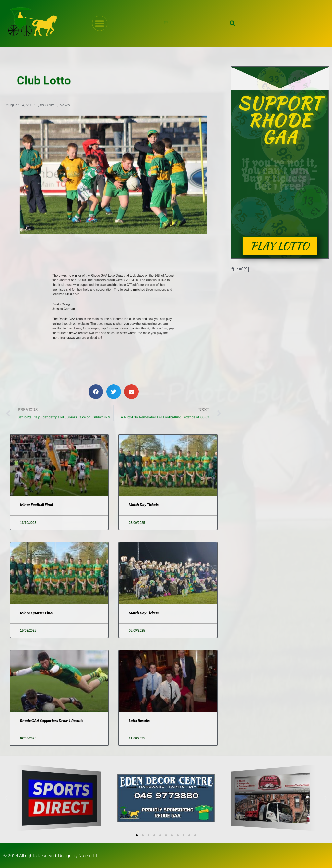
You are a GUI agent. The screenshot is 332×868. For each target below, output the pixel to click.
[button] (232, 23)
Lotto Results (139, 720)
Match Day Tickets (144, 505)
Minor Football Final (36, 505)
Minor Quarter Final (37, 613)
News (65, 105)
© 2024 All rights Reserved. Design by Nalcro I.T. (51, 856)
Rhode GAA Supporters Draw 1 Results (52, 720)
